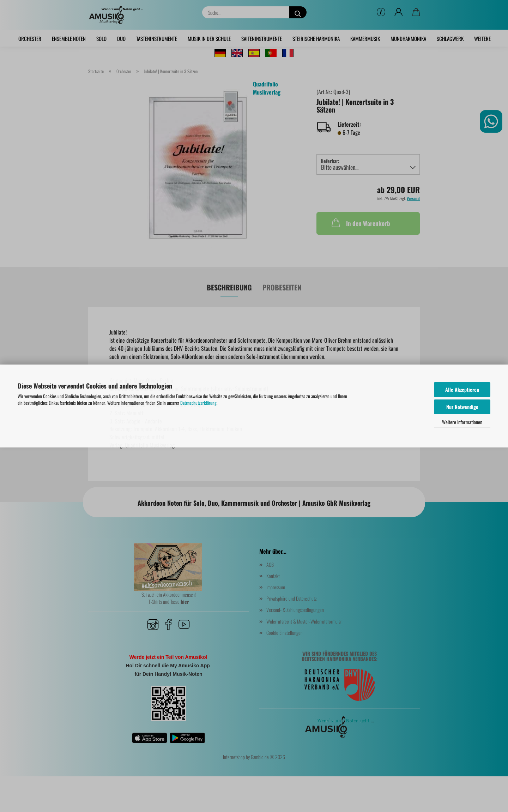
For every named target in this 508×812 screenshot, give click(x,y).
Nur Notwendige (462, 407)
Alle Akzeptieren (462, 389)
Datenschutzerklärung (198, 403)
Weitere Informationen (462, 422)
